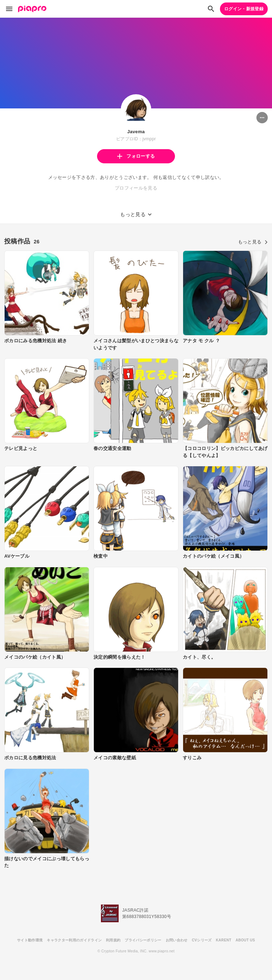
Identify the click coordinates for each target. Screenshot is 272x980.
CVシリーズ (202, 940)
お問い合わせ (177, 940)
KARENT (224, 940)
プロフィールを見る (136, 188)
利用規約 (113, 940)
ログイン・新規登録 (244, 9)
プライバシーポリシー (143, 940)
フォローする (136, 156)
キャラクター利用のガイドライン (74, 940)
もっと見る (253, 242)
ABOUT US (245, 940)
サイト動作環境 (30, 940)
